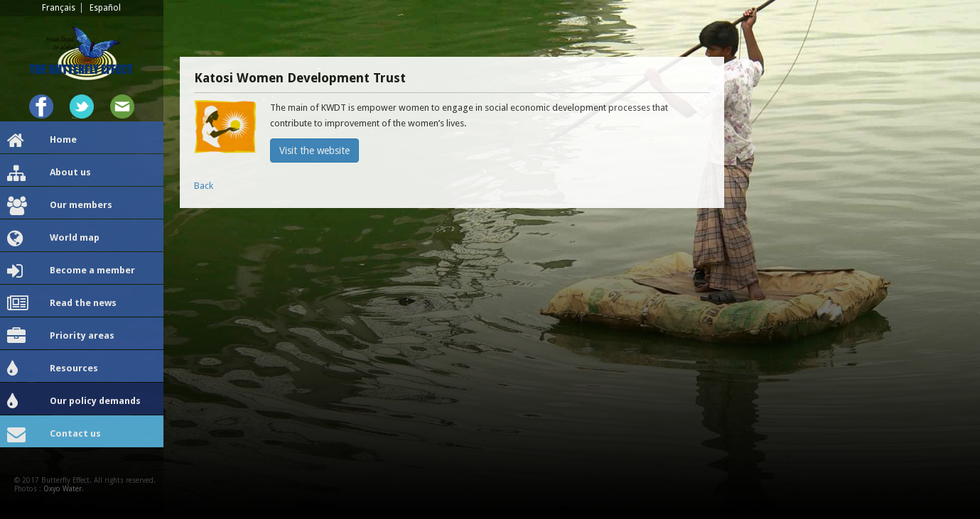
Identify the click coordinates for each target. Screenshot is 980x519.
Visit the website (314, 151)
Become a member (71, 271)
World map (53, 239)
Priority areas (61, 337)
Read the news (62, 304)
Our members (60, 206)
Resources (53, 369)
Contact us (54, 435)
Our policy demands (74, 402)
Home (42, 141)
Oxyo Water (63, 489)
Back (204, 186)
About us (49, 173)
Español (105, 8)
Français (59, 8)
